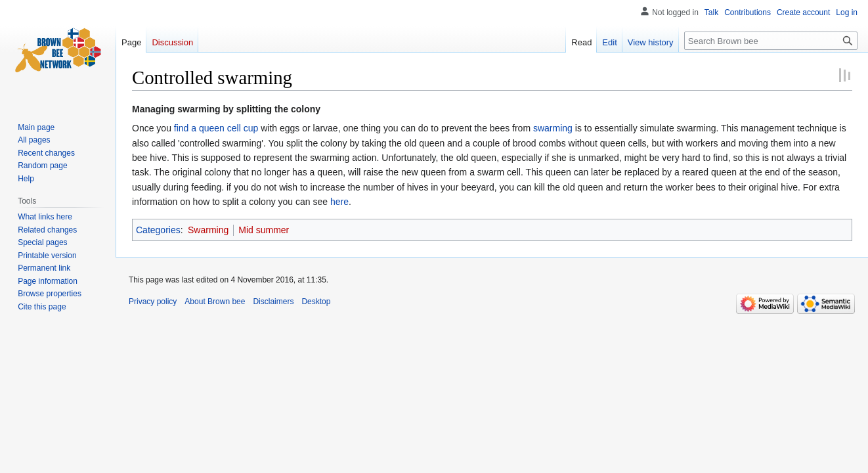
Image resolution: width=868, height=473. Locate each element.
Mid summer (264, 230)
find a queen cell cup (216, 128)
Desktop (316, 302)
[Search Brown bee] (771, 41)
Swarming (208, 230)
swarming (553, 128)
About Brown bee (215, 302)
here (339, 202)
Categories (158, 230)
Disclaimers (273, 302)
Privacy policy (153, 302)
